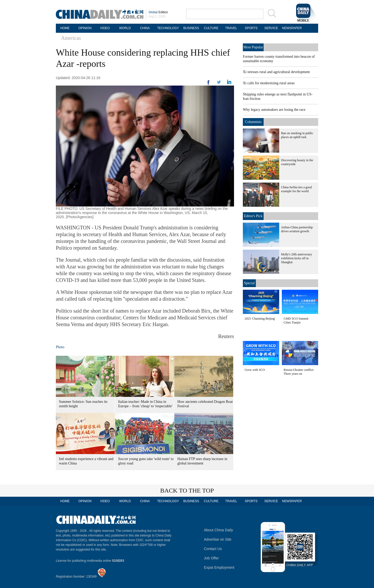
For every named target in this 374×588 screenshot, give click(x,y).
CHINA (145, 28)
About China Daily (218, 530)
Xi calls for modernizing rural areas (269, 83)
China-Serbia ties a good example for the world (296, 189)
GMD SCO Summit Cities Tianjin (296, 321)
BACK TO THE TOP (187, 490)
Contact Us (213, 549)
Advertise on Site (218, 539)
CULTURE (211, 28)
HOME (65, 28)
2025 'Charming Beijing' (260, 319)
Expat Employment (219, 567)
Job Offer (211, 558)
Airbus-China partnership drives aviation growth (297, 229)
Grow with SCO (255, 370)
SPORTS (251, 28)
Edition (158, 12)
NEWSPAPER (291, 28)
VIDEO (105, 28)
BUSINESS (191, 28)
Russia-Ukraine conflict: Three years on (299, 372)
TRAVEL (231, 28)
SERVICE (271, 28)
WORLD (125, 28)
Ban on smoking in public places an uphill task (297, 135)
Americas (71, 38)
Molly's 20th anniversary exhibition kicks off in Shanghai (296, 258)
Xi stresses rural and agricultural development (276, 72)
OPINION (85, 28)
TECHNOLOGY (168, 28)
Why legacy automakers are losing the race (274, 110)
